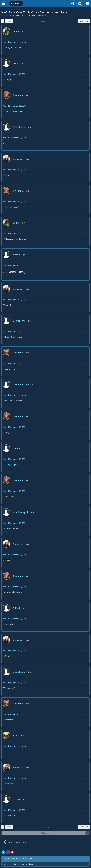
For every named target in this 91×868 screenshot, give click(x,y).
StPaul (16, 255)
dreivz (16, 63)
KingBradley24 (21, 512)
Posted (14, 42)
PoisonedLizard (21, 384)
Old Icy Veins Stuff (39, 16)
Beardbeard (19, 127)
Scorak (17, 799)
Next (82, 21)
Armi (15, 736)
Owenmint (18, 95)
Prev (9, 21)
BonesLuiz (18, 159)
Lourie (16, 31)
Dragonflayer (11, 464)
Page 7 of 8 (46, 21)
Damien (7, 16)
